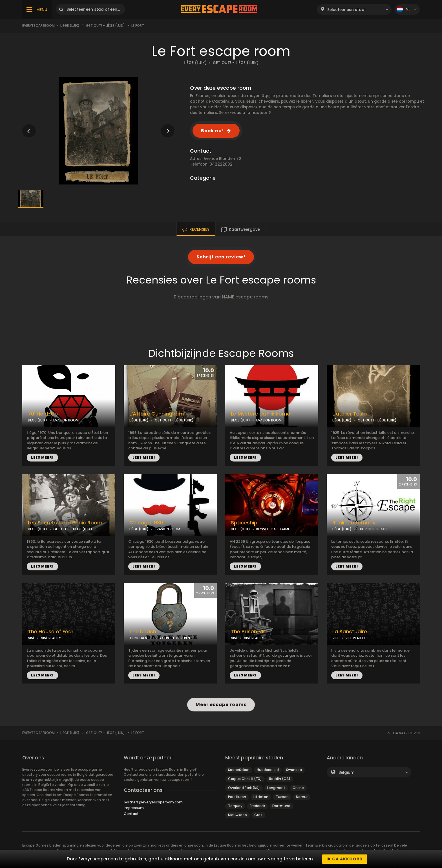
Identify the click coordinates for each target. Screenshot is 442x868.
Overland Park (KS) (244, 788)
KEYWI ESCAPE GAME (273, 529)
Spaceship (244, 523)
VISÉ (31, 638)
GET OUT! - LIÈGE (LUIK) (236, 63)
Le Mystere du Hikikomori (262, 414)
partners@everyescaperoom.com (153, 802)
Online (298, 788)
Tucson (282, 797)
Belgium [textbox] (346, 773)
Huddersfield (268, 770)
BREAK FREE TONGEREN (172, 638)
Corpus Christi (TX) (245, 779)
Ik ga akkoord (345, 859)
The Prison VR (248, 632)
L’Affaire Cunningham (157, 414)
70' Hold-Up (43, 414)
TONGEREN (138, 638)
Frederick (257, 806)
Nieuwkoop (237, 815)
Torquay (235, 806)
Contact (131, 814)
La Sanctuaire (350, 632)
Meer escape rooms (221, 705)
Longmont (276, 788)
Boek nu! (213, 131)
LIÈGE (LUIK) (195, 63)
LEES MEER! (42, 457)
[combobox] (354, 9)
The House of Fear (51, 632)
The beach (143, 632)
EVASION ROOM (66, 420)
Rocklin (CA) (280, 779)
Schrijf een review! (221, 257)
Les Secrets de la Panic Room (65, 523)
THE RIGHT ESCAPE (373, 529)
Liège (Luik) (70, 26)
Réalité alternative (355, 523)
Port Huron (237, 797)
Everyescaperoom (38, 26)
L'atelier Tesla (350, 414)
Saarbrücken (239, 770)
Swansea (294, 770)
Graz (258, 815)
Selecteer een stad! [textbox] (346, 10)
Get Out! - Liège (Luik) (105, 26)
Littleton (261, 797)
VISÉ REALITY (51, 638)
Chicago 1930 (146, 523)
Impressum (134, 808)
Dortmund (281, 806)
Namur (302, 797)
